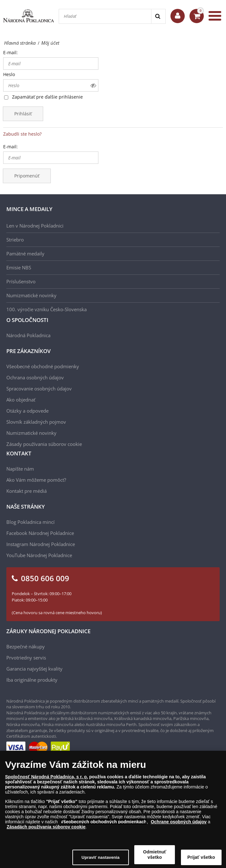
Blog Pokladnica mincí (30, 522)
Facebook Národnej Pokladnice (40, 533)
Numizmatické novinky (31, 295)
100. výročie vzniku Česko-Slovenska (47, 309)
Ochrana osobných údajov (35, 377)
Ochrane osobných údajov (179, 826)
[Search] (158, 16)
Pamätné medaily (25, 254)
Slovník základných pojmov (36, 422)
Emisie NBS (19, 267)
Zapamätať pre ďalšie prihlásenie (47, 97)
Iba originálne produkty (32, 680)
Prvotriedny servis (26, 658)
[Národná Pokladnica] (29, 16)
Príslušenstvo (21, 281)
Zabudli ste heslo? (22, 134)
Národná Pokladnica (28, 335)
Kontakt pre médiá (27, 491)
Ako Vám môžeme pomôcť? (36, 480)
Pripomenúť (27, 176)
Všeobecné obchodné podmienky (43, 366)
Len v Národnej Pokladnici (35, 226)
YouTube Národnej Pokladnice (39, 555)
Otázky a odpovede (27, 411)
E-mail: (10, 52)
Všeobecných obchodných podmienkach (104, 826)
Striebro (15, 240)
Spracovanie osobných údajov (39, 389)
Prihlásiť (23, 114)
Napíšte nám (20, 469)
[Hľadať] (105, 16)
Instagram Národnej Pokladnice (41, 544)
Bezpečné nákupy (26, 646)
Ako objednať (21, 400)
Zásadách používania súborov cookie (46, 831)
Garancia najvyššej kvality (34, 669)
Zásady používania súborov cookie (44, 444)
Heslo (9, 74)
